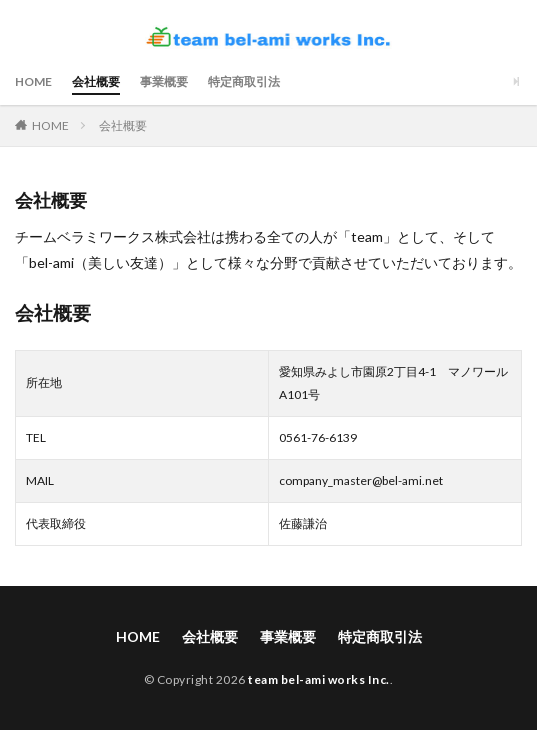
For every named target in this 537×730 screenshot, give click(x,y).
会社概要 (96, 81)
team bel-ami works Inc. (319, 679)
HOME (33, 81)
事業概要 (164, 81)
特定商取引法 (244, 81)
